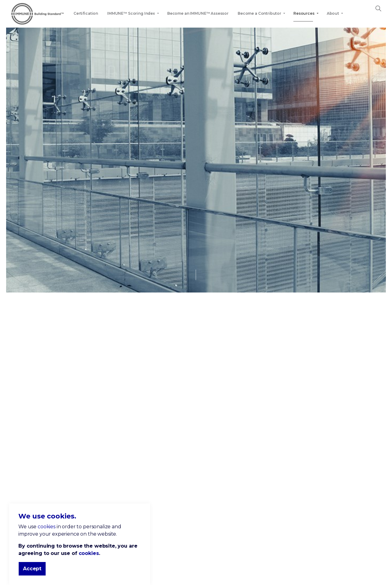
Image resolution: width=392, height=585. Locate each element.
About (333, 13)
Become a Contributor (259, 13)
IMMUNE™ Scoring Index (131, 13)
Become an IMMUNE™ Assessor (198, 13)
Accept (32, 569)
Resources (304, 13)
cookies (47, 527)
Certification (86, 13)
